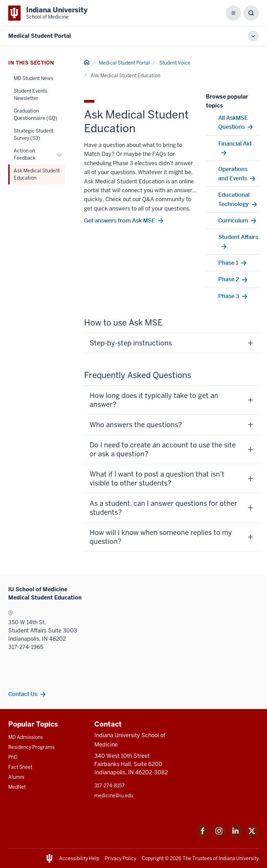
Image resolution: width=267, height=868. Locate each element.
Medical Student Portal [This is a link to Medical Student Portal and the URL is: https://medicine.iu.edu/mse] (40, 36)
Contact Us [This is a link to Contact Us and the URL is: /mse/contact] (23, 694)
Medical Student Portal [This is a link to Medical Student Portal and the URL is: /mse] (124, 63)
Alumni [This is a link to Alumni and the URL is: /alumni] (16, 777)
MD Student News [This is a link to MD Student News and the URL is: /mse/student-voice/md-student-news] (33, 78)
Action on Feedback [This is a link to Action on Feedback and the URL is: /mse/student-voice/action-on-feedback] (25, 154)
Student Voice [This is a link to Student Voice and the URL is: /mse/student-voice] (175, 63)
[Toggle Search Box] (251, 13)
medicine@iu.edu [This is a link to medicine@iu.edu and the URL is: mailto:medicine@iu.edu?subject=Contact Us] (114, 796)
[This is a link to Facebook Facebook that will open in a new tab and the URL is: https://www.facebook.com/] (202, 836)
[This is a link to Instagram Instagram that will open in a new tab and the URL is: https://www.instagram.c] (219, 836)
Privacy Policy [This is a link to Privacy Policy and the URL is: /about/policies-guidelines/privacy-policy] (120, 858)
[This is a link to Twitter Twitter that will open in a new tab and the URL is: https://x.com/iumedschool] (252, 836)
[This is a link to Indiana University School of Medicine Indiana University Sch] (48, 13)
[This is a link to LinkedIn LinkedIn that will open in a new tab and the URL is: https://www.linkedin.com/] (235, 836)
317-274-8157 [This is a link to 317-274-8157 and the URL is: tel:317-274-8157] (109, 786)
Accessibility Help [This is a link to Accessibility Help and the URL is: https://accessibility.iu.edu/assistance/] (79, 858)
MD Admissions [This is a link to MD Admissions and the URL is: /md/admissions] (26, 737)
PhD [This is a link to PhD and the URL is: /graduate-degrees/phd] (13, 757)
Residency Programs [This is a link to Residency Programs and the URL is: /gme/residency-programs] (31, 747)
